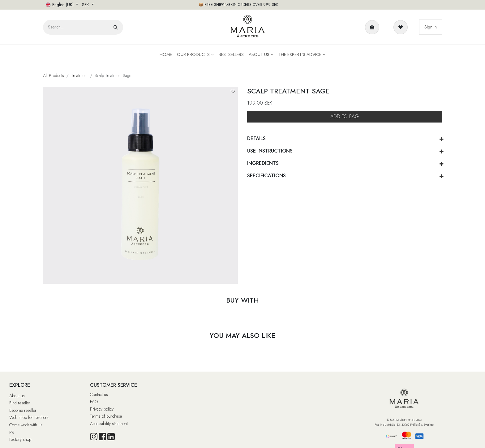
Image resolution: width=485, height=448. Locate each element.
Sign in (431, 27)
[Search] (116, 27)
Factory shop (20, 439)
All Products (54, 75)
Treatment (79, 75)
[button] (233, 92)
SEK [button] (86, 5)
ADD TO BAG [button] (345, 116)
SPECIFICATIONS (266, 176)
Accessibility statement (109, 424)
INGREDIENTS (263, 163)
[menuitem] (166, 55)
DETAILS (256, 138)
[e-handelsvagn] (373, 27)
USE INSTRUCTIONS (270, 151)
